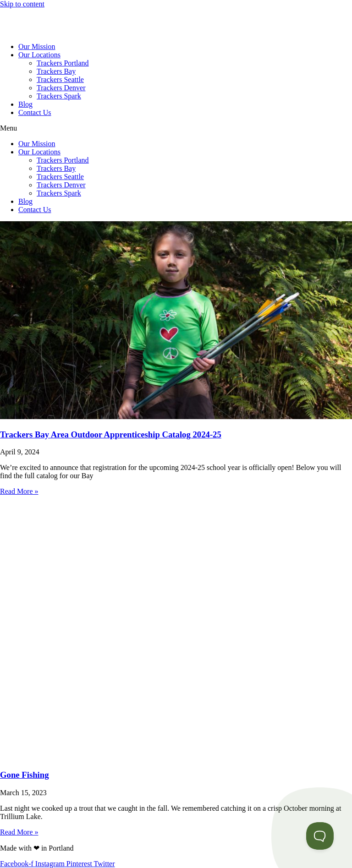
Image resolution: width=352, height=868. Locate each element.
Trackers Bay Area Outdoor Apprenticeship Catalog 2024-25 (111, 434)
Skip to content (22, 4)
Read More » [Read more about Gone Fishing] (19, 832)
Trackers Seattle (60, 79)
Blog (25, 104)
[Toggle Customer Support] (320, 836)
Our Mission (37, 46)
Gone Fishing (25, 775)
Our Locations (39, 55)
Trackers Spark (59, 96)
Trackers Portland (63, 63)
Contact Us (35, 112)
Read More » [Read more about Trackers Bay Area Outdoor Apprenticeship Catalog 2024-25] (19, 491)
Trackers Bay (56, 71)
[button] (176, 128)
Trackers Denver (61, 88)
